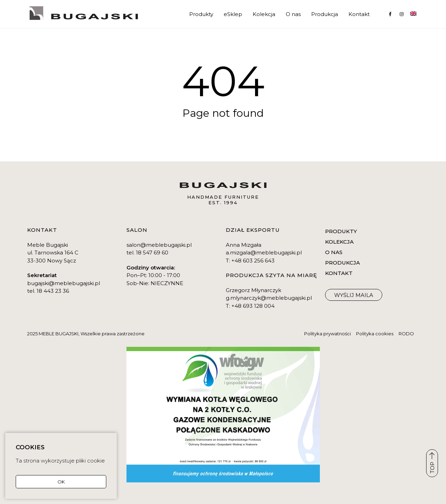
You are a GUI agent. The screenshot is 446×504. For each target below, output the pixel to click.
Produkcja (325, 14)
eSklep (233, 14)
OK (61, 482)
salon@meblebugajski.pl (159, 245)
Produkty (201, 14)
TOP (432, 463)
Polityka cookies (375, 334)
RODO (406, 334)
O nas (293, 14)
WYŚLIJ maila (354, 295)
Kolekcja (264, 14)
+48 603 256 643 (253, 261)
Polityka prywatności (328, 334)
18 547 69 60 (152, 253)
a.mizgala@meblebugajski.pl (264, 253)
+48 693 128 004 (253, 306)
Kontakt (359, 14)
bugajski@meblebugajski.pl (64, 283)
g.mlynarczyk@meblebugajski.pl (269, 298)
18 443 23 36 (53, 291)
